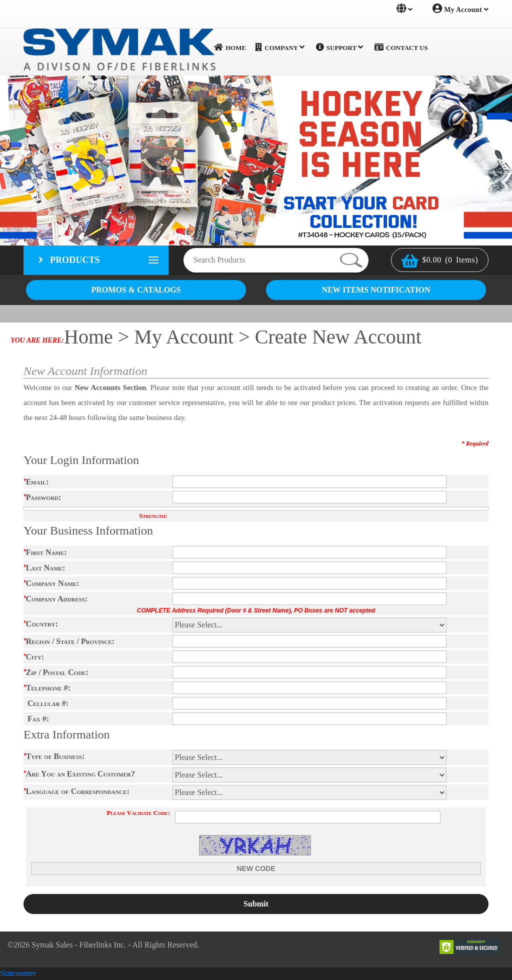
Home (230, 48)
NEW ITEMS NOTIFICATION (376, 290)
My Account (460, 8)
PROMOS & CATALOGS (136, 290)
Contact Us (401, 48)
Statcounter (18, 974)
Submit (256, 904)
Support (339, 48)
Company (280, 48)
